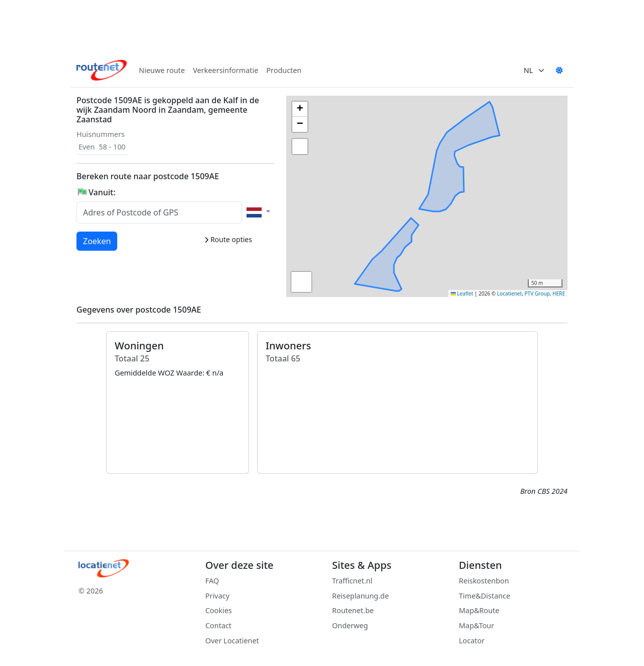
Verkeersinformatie (225, 70)
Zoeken (97, 241)
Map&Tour (476, 625)
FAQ (212, 581)
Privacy (217, 596)
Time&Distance (485, 596)
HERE (559, 293)
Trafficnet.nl (352, 581)
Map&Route (479, 610)
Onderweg (350, 625)
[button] (429, 179)
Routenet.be (353, 610)
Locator (472, 641)
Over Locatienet (232, 641)
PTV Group (537, 293)
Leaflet (462, 293)
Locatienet (509, 293)
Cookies (219, 610)
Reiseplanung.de (360, 596)
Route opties (228, 239)
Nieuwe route (162, 70)
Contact (218, 625)
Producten (284, 70)
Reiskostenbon (484, 581)
